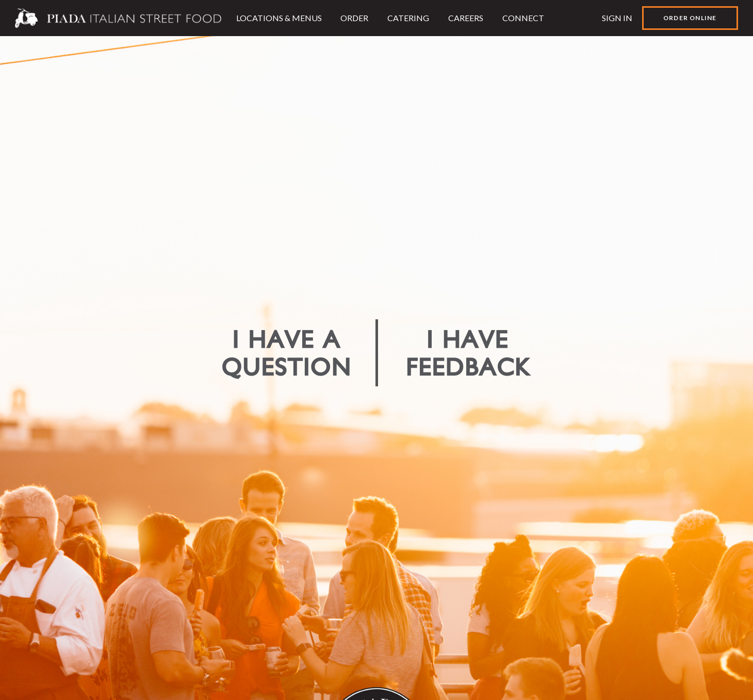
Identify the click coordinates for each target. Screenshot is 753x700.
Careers (466, 18)
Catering (408, 18)
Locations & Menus (279, 18)
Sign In (617, 18)
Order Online (690, 18)
